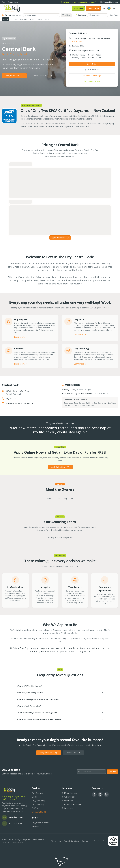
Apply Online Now (14, 76)
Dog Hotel (36, 797)
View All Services (39, 812)
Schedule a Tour (92, 81)
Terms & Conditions (71, 841)
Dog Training (38, 804)
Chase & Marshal (17, 842)
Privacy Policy (56, 841)
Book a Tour (73, 753)
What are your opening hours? (60, 693)
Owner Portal (93, 8)
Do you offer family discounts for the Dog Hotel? (60, 713)
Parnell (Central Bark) (73, 804)
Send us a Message (92, 76)
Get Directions (78, 41)
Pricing (6, 19)
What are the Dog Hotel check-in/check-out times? (60, 699)
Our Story (23, 19)
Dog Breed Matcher (41, 823)
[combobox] (41, 15)
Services (14, 19)
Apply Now (78, 8)
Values (40, 19)
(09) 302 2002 (78, 46)
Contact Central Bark (42, 76)
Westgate (67, 808)
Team (32, 19)
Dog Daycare (38, 793)
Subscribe (112, 772)
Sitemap (85, 841)
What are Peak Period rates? (60, 706)
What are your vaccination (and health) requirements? (60, 719)
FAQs (47, 19)
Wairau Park (68, 797)
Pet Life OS (37, 826)
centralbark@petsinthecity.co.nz (86, 50)
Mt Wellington (69, 793)
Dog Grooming (38, 801)
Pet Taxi (35, 808)
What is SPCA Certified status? (60, 686)
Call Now (92, 64)
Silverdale (67, 801)
